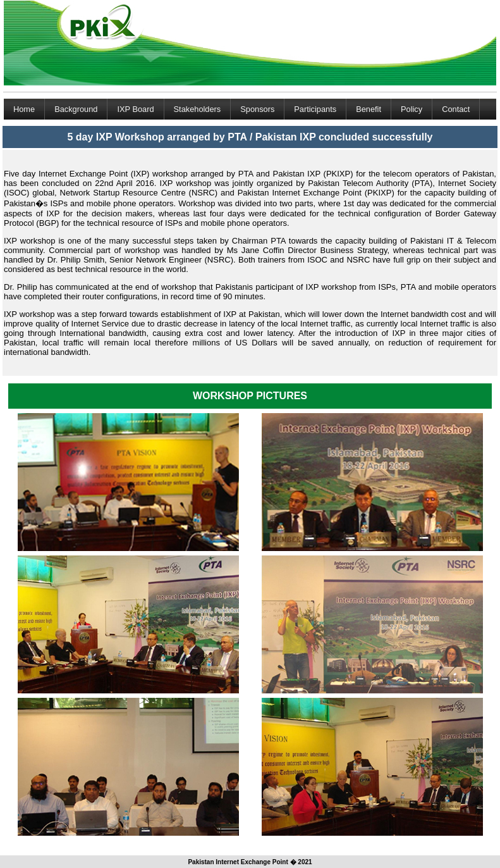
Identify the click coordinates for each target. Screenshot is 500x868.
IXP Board (135, 109)
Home (24, 109)
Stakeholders (198, 109)
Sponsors (257, 109)
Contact (456, 109)
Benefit (369, 109)
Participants (315, 109)
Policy (412, 109)
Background (76, 109)
